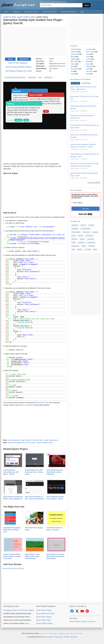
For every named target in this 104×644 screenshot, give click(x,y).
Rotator (88, 64)
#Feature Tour (32, 78)
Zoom (88, 74)
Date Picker (86, 232)
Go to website (53, 69)
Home (6, 12)
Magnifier (95, 232)
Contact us (92, 621)
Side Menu (91, 246)
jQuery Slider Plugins (44, 610)
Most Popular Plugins (50, 12)
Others (73, 64)
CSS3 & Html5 (75, 54)
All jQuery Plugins (76, 49)
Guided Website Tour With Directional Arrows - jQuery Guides (34, 472)
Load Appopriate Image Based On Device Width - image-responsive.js (33, 440)
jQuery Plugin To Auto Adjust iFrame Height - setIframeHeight (32, 556)
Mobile (88, 62)
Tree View (88, 250)
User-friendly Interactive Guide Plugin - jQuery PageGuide (55, 472)
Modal (73, 236)
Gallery (73, 57)
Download (24, 59)
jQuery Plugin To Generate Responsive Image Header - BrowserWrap (56, 556)
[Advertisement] (35, 41)
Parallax (82, 239)
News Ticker (89, 236)
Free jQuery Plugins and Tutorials (19, 4)
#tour (40, 78)
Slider (72, 66)
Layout (88, 57)
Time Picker (91, 239)
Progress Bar (91, 243)
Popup (74, 243)
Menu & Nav (74, 62)
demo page (26, 405)
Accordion (89, 49)
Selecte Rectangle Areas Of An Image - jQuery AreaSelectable (30, 443)
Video (95, 250)
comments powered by (13, 568)
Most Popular (75, 83)
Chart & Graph (90, 52)
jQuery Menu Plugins (44, 617)
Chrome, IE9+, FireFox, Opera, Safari (15, 78)
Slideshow (89, 66)
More (27, 623)
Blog (82, 12)
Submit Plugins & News (78, 621)
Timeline (80, 250)
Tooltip (73, 74)
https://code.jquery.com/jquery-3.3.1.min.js (43, 235)
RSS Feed (74, 637)
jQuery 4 (83, 225)
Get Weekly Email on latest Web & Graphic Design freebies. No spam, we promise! (85, 196)
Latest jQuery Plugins (31, 12)
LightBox (73, 59)
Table (88, 69)
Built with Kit (86, 214)
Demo (10, 59)
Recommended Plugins (69, 12)
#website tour (48, 78)
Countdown (75, 229)
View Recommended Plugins (18, 67)
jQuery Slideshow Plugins (46, 614)
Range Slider (75, 246)
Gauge (84, 246)
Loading (88, 59)
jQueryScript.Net (47, 637)
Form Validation (76, 232)
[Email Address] (86, 203)
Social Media (74, 69)
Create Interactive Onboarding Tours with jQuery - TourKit (11, 472)
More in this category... (19, 63)
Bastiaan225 (40, 403)
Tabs (73, 250)
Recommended (86, 83)
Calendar (81, 236)
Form (88, 54)
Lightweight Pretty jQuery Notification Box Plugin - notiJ (12, 530)
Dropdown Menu (86, 229)
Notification (81, 243)
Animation (74, 52)
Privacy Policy (58, 637)
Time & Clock (90, 71)
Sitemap (67, 637)
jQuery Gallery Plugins (44, 623)
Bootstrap (74, 239)
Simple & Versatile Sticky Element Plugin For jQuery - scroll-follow (13, 556)
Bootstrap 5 (75, 225)
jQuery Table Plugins (44, 620)
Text (72, 71)
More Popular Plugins (94, 183)
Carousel (91, 225)
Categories (16, 12)
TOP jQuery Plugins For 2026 (18, 71)
